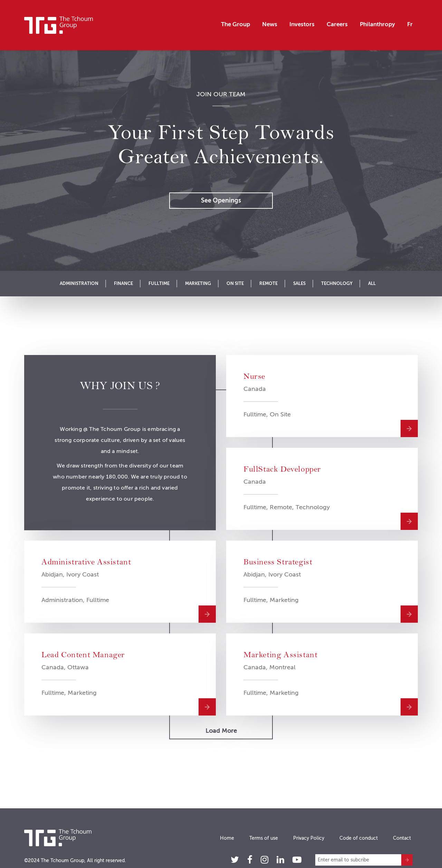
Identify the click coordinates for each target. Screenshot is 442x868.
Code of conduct (359, 838)
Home (227, 838)
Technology (337, 283)
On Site (235, 283)
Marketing (198, 283)
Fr (410, 24)
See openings (221, 200)
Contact (402, 838)
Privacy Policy (309, 838)
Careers (337, 24)
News (270, 24)
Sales (299, 283)
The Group (236, 24)
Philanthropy (377, 24)
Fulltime (159, 283)
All (372, 283)
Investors (302, 24)
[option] (221, 160)
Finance (123, 283)
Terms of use (264, 838)
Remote (268, 283)
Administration (79, 283)
